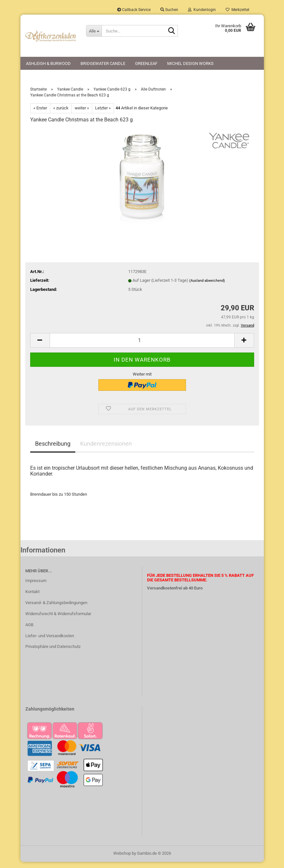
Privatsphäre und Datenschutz (53, 653)
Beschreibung (53, 450)
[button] (40, 347)
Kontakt (32, 598)
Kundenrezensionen (106, 450)
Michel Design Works (190, 63)
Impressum (36, 587)
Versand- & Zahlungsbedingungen (56, 609)
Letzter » (103, 114)
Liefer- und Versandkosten (50, 642)
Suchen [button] (169, 10)
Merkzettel (237, 10)
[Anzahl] (142, 347)
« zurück (61, 114)
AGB (29, 631)
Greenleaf (146, 63)
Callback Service (134, 10)
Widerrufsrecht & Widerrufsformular (58, 620)
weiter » (82, 114)
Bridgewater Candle (103, 63)
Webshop (122, 859)
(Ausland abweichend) (207, 287)
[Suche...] (94, 31)
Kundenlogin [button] (202, 10)
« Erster (40, 114)
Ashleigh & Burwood (48, 63)
